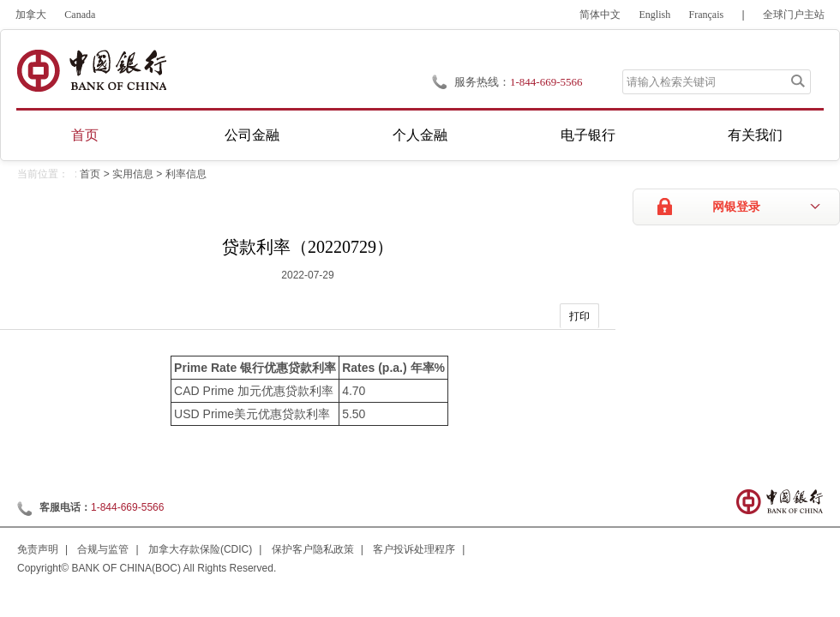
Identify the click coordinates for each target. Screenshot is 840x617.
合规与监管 (103, 549)
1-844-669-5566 (127, 507)
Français (707, 15)
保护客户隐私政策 (313, 549)
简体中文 (600, 15)
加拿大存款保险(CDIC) (200, 549)
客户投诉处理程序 (414, 549)
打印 (579, 316)
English (655, 15)
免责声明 (38, 549)
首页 (85, 135)
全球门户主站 (794, 15)
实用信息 (133, 174)
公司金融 (252, 135)
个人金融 (420, 135)
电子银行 (588, 135)
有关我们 (755, 135)
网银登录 (736, 207)
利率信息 (186, 174)
